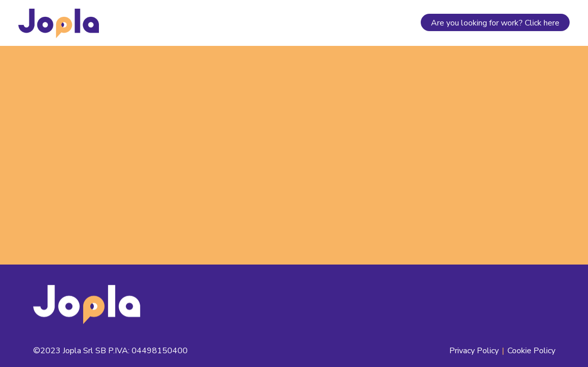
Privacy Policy (474, 351)
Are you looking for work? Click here (495, 23)
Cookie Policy (531, 351)
